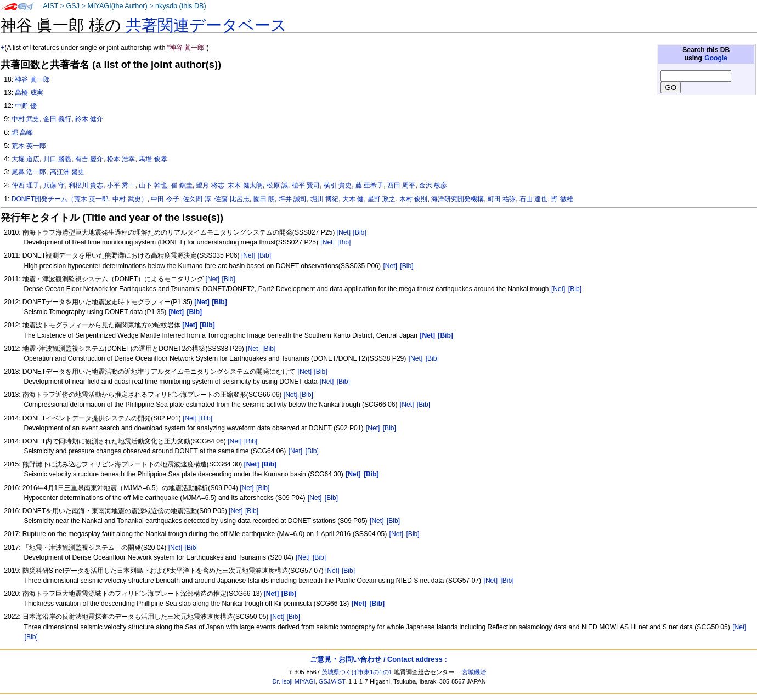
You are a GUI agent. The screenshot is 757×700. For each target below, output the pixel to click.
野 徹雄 (562, 199)
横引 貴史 (338, 185)
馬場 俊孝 (153, 159)
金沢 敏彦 (433, 185)
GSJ (73, 6)
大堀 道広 (26, 159)
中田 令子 (165, 199)
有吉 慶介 (89, 159)
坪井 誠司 (293, 199)
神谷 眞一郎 (32, 79)
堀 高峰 (22, 133)
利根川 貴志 (86, 185)
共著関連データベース (206, 25)
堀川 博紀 (324, 199)
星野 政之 (382, 199)
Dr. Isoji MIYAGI (294, 681)
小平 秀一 (121, 185)
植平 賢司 (306, 185)
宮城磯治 (474, 672)
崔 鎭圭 (181, 185)
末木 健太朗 (245, 185)
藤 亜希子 (369, 185)
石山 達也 (533, 199)
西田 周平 (401, 185)
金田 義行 (57, 119)
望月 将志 (210, 185)
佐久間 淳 (197, 199)
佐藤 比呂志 (232, 199)
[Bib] (359, 232)
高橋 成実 (29, 93)
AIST (50, 6)
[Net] (344, 232)
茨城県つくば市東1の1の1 (357, 672)
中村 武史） (130, 199)
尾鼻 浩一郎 (29, 172)
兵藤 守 (54, 185)
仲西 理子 (26, 185)
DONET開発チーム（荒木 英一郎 (60, 199)
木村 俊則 (413, 199)
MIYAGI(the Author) (117, 6)
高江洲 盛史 (67, 172)
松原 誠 (277, 185)
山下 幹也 (153, 185)
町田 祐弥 (502, 199)
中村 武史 (26, 119)
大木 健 (353, 199)
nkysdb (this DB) (181, 6)
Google (716, 58)
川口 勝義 (57, 159)
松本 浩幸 (121, 159)
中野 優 (26, 106)
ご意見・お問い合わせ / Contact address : (378, 659)
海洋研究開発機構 (457, 199)
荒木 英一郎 (29, 146)
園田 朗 (264, 199)
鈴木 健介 (89, 119)
